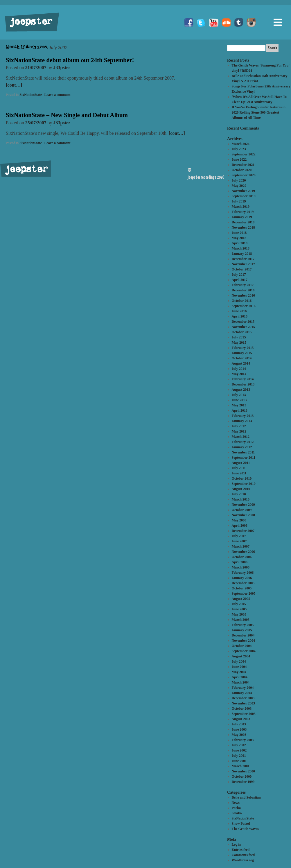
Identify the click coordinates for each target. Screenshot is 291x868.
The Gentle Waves (245, 829)
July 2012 (239, 426)
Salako (237, 813)
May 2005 (239, 614)
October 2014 (242, 358)
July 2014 (239, 369)
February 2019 (243, 212)
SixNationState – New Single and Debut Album (67, 115)
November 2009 (243, 505)
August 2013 (241, 390)
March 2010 (241, 499)
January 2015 (242, 353)
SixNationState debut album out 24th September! (70, 60)
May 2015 (239, 342)
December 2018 (243, 222)
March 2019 (241, 207)
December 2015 (243, 322)
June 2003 (239, 729)
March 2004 (241, 682)
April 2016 (240, 316)
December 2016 (243, 290)
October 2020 (242, 170)
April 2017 (240, 280)
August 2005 (241, 599)
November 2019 (243, 191)
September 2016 (244, 306)
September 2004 (244, 651)
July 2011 (239, 468)
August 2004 (241, 656)
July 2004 (239, 661)
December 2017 (243, 259)
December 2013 (243, 384)
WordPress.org (243, 860)
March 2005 (241, 620)
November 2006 (243, 552)
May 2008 (239, 520)
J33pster (62, 68)
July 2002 (239, 745)
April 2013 (240, 410)
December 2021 (243, 165)
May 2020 (239, 186)
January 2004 (242, 693)
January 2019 (242, 217)
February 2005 (243, 625)
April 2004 (240, 677)
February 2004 (243, 688)
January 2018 (242, 254)
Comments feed (243, 855)
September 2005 (244, 593)
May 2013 (239, 405)
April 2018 (240, 243)
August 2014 (241, 363)
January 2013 (242, 421)
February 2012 (243, 442)
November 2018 (243, 227)
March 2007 (241, 546)
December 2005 (243, 583)
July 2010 (239, 494)
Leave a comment (57, 95)
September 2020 (244, 175)
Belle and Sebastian (246, 797)
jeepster (30, 22)
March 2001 (241, 766)
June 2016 (239, 311)
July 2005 (239, 604)
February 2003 (243, 740)
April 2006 (240, 562)
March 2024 (241, 144)
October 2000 (242, 776)
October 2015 (242, 332)
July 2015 (239, 337)
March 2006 (241, 567)
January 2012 (242, 447)
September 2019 (244, 196)
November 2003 (243, 703)
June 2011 (239, 473)
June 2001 (239, 761)
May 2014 (239, 374)
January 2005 (242, 630)
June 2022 (239, 159)
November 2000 (243, 771)
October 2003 (242, 709)
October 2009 (242, 510)
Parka (236, 808)
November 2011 (243, 452)
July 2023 (239, 149)
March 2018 (241, 248)
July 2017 (239, 275)
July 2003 (239, 724)
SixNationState (31, 95)
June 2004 (239, 667)
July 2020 (239, 180)
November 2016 (243, 295)
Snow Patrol (241, 824)
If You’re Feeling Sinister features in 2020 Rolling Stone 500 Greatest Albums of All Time (259, 112)
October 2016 (242, 301)
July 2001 (239, 756)
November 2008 (243, 515)
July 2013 (239, 395)
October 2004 (242, 646)
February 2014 (243, 379)
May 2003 (239, 735)
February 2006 (243, 573)
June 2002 (239, 750)
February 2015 (243, 348)
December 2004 (243, 635)
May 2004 (239, 672)
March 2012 (241, 437)
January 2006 (242, 578)
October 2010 (242, 478)
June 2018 (239, 233)
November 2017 (243, 264)
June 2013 (239, 400)
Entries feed (241, 850)
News (236, 803)
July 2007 (239, 536)
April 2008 (240, 526)
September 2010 (244, 484)
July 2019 (239, 201)
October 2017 (242, 269)
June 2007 (239, 541)
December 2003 (243, 698)
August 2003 (241, 719)
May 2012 (239, 431)
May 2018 (239, 238)
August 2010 (241, 489)
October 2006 (242, 557)
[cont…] (14, 85)
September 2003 (244, 714)
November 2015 (243, 327)
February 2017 (243, 285)
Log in (237, 844)
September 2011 (244, 458)
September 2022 (244, 154)
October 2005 (242, 588)
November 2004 (243, 641)
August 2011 (241, 463)
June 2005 (239, 609)
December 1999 (243, 782)
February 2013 (243, 416)
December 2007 (243, 531)
